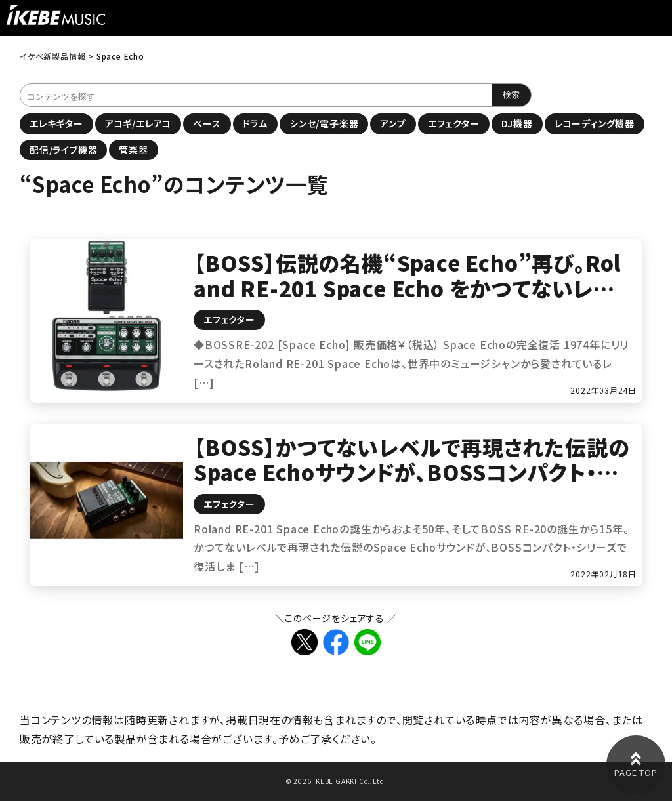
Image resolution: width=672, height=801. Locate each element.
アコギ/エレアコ (138, 123)
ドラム (255, 123)
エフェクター (454, 123)
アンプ (393, 123)
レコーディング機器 (595, 123)
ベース (207, 123)
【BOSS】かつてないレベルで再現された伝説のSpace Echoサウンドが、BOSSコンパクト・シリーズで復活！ (411, 472)
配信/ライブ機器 (63, 150)
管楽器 (133, 150)
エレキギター (56, 123)
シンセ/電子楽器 (324, 123)
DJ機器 (517, 123)
